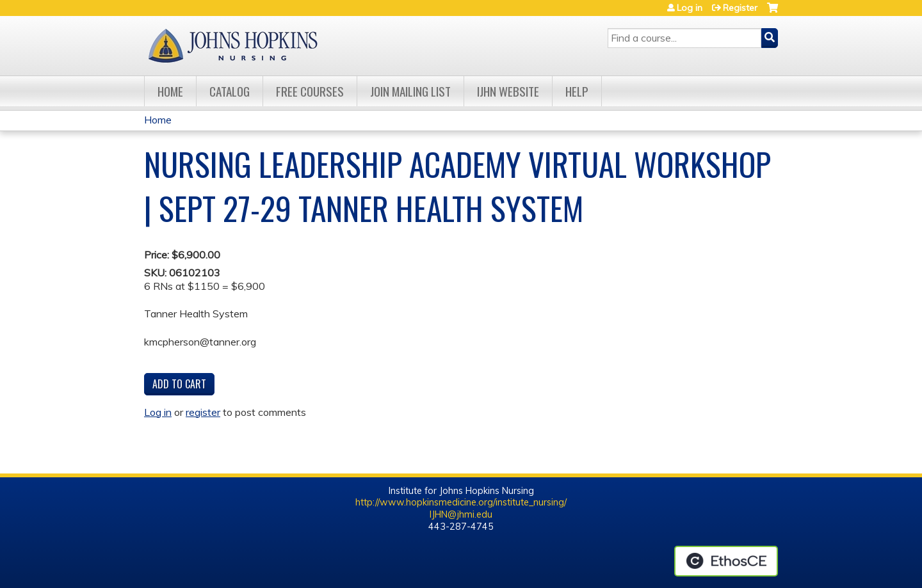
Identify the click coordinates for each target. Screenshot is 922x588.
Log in (690, 8)
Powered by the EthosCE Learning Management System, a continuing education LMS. (726, 561)
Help (577, 91)
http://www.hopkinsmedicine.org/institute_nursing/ (461, 502)
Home (170, 91)
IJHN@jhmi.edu (461, 514)
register (203, 412)
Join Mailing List (410, 91)
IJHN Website (508, 91)
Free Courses (310, 91)
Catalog (230, 91)
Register (740, 8)
